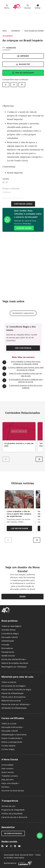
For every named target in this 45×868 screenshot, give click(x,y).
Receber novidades (13, 833)
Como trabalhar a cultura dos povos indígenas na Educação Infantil (21, 363)
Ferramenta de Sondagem (14, 686)
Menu (7, 7)
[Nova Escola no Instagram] (11, 846)
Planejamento (8, 652)
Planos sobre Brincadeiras (13, 697)
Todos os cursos (9, 724)
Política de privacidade (12, 814)
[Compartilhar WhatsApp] (6, 85)
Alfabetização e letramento (14, 735)
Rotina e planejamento (12, 742)
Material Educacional (11, 701)
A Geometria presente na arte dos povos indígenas (22, 387)
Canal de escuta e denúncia (14, 817)
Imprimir (23, 56)
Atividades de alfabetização (14, 708)
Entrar (38, 7)
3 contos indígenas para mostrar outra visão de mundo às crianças (23, 369)
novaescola (11, 47)
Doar (22, 596)
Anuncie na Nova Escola (13, 791)
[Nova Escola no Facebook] (2, 846)
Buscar (28, 7)
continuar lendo (23, 204)
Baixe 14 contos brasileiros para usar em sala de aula (22, 374)
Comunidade (7, 765)
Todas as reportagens (11, 626)
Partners (5, 787)
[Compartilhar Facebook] (14, 85)
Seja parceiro (7, 780)
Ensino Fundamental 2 (12, 738)
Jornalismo (15, 30)
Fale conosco (7, 768)
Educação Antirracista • (12, 727)
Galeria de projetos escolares (15, 663)
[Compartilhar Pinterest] (22, 85)
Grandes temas (8, 630)
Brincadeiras (7, 648)
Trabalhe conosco (10, 776)
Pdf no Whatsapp (23, 73)
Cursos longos (8, 749)
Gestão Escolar (8, 656)
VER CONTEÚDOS (23, 348)
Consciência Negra (10, 634)
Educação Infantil (10, 637)
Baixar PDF (23, 64)
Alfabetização (8, 641)
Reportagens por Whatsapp (14, 667)
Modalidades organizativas (23, 313)
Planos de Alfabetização (12, 693)
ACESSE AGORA (24, 228)
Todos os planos (9, 682)
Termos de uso (8, 806)
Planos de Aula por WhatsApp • (16, 704)
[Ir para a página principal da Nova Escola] (17, 7)
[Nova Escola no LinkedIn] (15, 846)
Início (4, 30)
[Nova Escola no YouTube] (19, 846)
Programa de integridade (13, 810)
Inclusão (5, 645)
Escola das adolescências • (14, 659)
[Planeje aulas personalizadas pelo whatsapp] (40, 836)
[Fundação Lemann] (25, 863)
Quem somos (8, 772)
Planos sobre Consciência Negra (16, 690)
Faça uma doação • (10, 783)
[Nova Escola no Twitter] (7, 846)
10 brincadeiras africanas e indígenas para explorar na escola (22, 381)
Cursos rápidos (8, 746)
